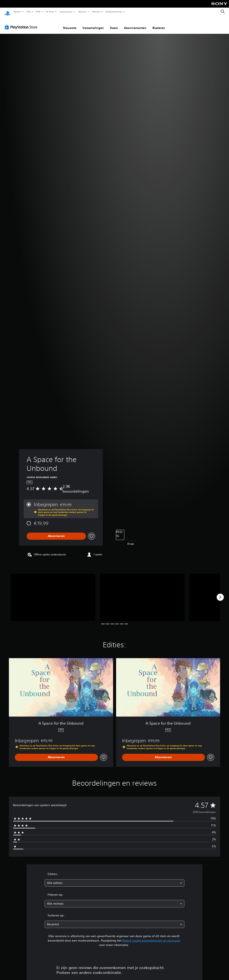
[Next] (220, 593)
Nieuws (82, 12)
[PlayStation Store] (22, 23)
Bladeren (159, 24)
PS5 (28, 12)
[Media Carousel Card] (53, 593)
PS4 (38, 12)
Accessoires (66, 12)
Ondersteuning (114, 12)
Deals (114, 24)
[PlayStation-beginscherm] (7, 12)
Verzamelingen (93, 24)
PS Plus (50, 12)
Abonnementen (135, 24)
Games (17, 12)
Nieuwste (70, 24)
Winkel (96, 12)
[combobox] (114, 879)
